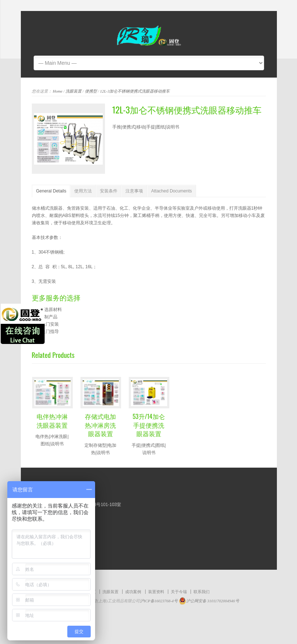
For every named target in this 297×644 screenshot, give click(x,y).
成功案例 (133, 592)
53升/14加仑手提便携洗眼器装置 (148, 425)
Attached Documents (171, 191)
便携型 (91, 91)
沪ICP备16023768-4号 (159, 601)
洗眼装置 (74, 91)
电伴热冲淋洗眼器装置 (52, 421)
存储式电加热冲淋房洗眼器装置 (100, 425)
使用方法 (83, 191)
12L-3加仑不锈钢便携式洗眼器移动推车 (135, 91)
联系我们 (202, 592)
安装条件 (109, 191)
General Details (51, 191)
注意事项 (134, 191)
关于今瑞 (179, 592)
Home (57, 91)
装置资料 (156, 592)
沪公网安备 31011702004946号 (209, 601)
